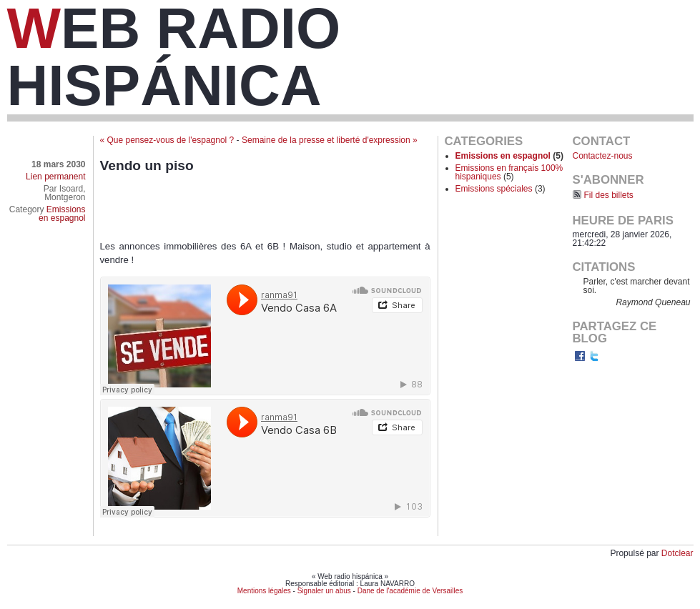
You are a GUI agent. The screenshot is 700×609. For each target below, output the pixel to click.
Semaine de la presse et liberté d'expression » (330, 140)
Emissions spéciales (494, 189)
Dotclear (677, 553)
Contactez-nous (603, 156)
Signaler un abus (324, 591)
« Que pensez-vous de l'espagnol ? (167, 140)
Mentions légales (264, 591)
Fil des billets (609, 195)
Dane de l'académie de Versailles (410, 591)
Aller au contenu (522, 40)
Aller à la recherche (656, 40)
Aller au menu (586, 40)
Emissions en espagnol (62, 214)
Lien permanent (55, 177)
